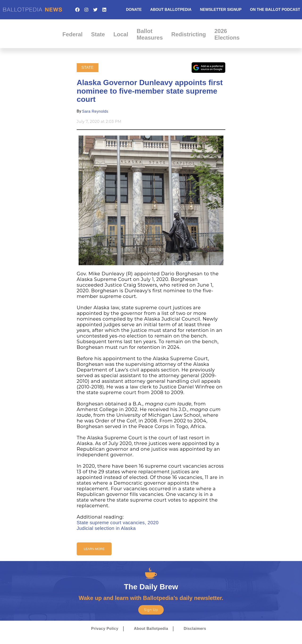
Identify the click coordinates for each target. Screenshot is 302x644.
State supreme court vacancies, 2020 (118, 523)
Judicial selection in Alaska (106, 528)
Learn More (94, 549)
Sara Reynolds (95, 111)
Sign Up (151, 610)
